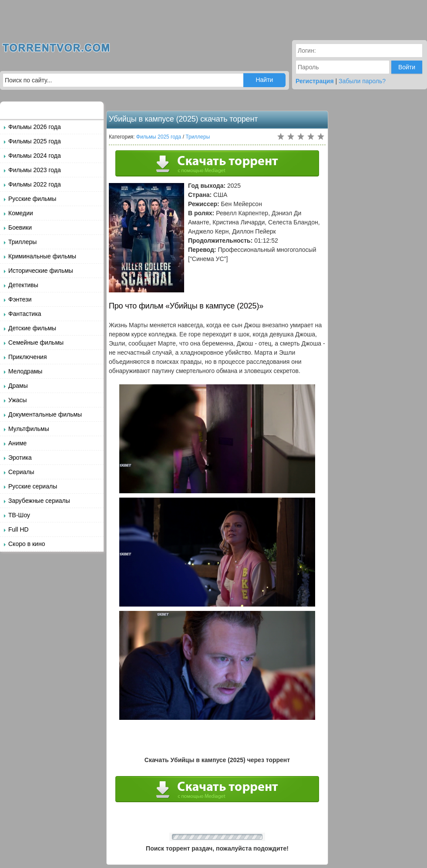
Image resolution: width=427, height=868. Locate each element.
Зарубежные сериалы (39, 501)
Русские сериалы (33, 486)
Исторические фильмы (41, 271)
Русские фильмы (32, 199)
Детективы (23, 285)
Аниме (17, 443)
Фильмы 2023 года (35, 170)
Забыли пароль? (362, 81)
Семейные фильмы (36, 342)
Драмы (18, 386)
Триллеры (22, 242)
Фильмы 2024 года (35, 156)
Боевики (20, 227)
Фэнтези (20, 299)
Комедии (21, 213)
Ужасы (18, 400)
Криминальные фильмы (42, 256)
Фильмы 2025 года (35, 141)
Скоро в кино (27, 544)
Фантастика (25, 314)
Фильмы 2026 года (35, 127)
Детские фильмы (32, 328)
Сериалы (21, 472)
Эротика (20, 458)
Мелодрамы (25, 371)
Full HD (18, 529)
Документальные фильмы (45, 414)
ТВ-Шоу (19, 515)
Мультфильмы (29, 429)
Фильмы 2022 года (35, 184)
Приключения (28, 357)
